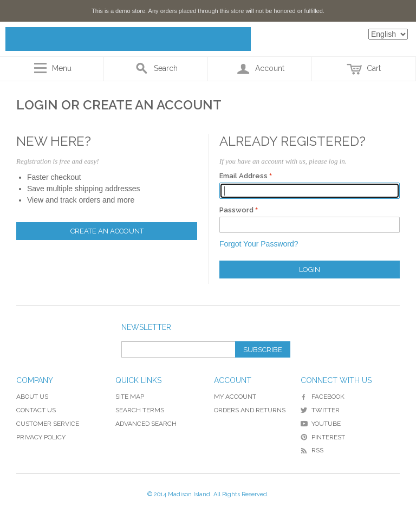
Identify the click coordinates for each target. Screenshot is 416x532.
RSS (312, 450)
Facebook (323, 397)
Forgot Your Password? (259, 244)
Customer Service (48, 424)
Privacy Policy (41, 437)
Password (236, 210)
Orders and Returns (250, 410)
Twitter (320, 410)
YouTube (321, 424)
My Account (235, 397)
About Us (32, 397)
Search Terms (140, 410)
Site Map (130, 397)
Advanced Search (146, 424)
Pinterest (323, 437)
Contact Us (36, 410)
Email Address (243, 176)
